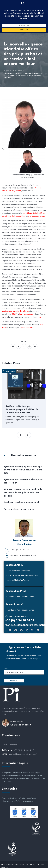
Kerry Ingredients (26, 314)
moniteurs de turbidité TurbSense (15, 311)
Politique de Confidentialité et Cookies (17, 772)
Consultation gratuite (22, 725)
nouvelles (17, 71)
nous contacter (27, 328)
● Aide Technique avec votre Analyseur (22, 575)
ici (40, 317)
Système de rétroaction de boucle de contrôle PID (23, 481)
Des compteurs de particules (19, 509)
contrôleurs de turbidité (33, 213)
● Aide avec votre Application (18, 571)
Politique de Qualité (24, 775)
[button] (20, 435)
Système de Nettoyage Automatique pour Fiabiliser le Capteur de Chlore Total (22, 410)
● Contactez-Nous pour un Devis (20, 597)
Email (7, 668)
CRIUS (14, 314)
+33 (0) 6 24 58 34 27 (17, 550)
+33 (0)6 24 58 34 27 (24, 750)
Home (6, 71)
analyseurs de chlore (37, 216)
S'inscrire (14, 681)
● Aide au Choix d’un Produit (17, 580)
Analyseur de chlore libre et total (21, 503)
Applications (15, 798)
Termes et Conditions (24, 778)
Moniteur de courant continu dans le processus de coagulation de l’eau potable (23, 493)
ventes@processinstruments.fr (21, 555)
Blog (31, 801)
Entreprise (6, 798)
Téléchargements (23, 801)
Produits (23, 798)
